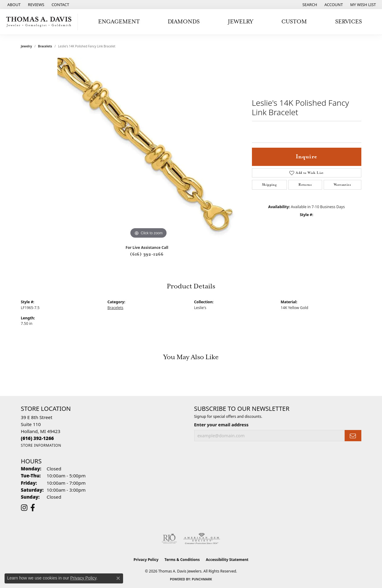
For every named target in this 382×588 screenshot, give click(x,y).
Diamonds (184, 22)
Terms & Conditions (182, 560)
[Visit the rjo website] (169, 539)
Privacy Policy (146, 560)
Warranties (342, 185)
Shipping (269, 185)
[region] (149, 149)
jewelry (27, 46)
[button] (309, 5)
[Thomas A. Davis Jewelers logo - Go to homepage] (40, 22)
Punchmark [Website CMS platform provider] (202, 579)
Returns (305, 185)
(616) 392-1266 (147, 254)
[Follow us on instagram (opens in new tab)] (24, 508)
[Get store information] (41, 445)
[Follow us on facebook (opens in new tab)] (33, 508)
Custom (294, 22)
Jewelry (241, 22)
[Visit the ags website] (202, 539)
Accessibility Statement (227, 560)
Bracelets (45, 46)
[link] (13, 5)
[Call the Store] (38, 438)
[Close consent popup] (118, 578)
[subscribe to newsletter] (353, 436)
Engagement (119, 22)
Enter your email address (221, 425)
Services (349, 22)
